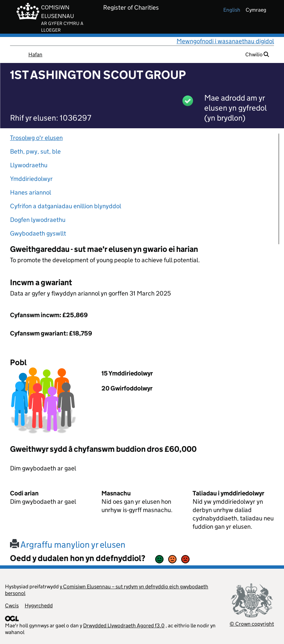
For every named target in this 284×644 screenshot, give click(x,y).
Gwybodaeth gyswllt (38, 233)
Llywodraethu (29, 165)
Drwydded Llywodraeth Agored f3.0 (124, 626)
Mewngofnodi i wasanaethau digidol (225, 41)
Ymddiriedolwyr (31, 179)
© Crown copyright (252, 624)
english (232, 10)
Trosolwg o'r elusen (36, 138)
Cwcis (12, 606)
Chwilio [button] (257, 54)
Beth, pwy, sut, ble (35, 151)
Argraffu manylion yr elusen (68, 545)
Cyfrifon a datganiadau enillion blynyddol (66, 206)
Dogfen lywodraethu (38, 220)
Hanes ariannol (31, 192)
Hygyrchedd (39, 606)
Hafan (35, 54)
